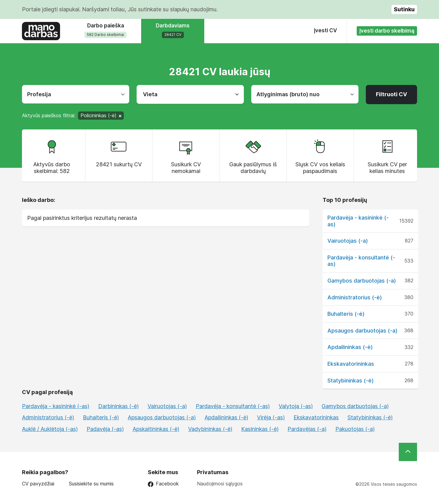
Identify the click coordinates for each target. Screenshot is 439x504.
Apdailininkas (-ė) (350, 347)
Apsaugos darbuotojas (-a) (362, 331)
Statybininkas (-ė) (351, 381)
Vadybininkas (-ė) (210, 429)
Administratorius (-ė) (355, 297)
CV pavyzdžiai (38, 484)
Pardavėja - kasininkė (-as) (56, 406)
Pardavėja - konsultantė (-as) (233, 406)
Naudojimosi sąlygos (220, 484)
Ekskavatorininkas (351, 364)
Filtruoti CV (391, 94)
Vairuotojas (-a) (348, 241)
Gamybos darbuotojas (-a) (362, 281)
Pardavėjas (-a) (307, 429)
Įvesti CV (325, 30)
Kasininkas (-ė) (260, 429)
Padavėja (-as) (105, 429)
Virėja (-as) (271, 417)
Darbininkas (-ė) (118, 406)
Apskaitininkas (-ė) (156, 429)
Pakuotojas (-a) (355, 429)
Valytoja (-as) (296, 406)
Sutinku (404, 9)
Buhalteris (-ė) (346, 314)
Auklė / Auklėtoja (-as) (50, 429)
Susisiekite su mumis (91, 484)
